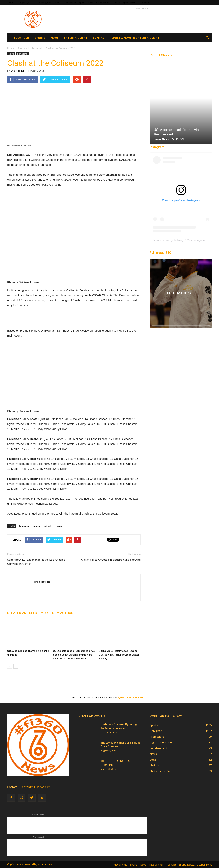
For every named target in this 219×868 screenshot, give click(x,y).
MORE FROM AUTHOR (57, 613)
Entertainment (103, 3)
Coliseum (24, 526)
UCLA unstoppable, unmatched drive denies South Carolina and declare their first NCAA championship (74, 655)
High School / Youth (162, 742)
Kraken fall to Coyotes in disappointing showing (111, 560)
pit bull (48, 526)
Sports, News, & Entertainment (137, 3)
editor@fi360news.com (36, 787)
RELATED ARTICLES (22, 613)
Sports (82, 3)
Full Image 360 (160, 253)
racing (59, 526)
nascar (37, 526)
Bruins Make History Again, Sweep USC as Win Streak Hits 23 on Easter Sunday (119, 655)
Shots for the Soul (161, 771)
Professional (22, 54)
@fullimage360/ (133, 697)
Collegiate (156, 731)
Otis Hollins (17, 71)
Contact (116, 3)
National (155, 765)
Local (153, 760)
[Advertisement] (142, 19)
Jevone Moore (161, 139)
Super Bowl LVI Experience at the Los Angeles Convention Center (36, 562)
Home (11, 48)
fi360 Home (70, 3)
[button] (207, 38)
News (91, 3)
